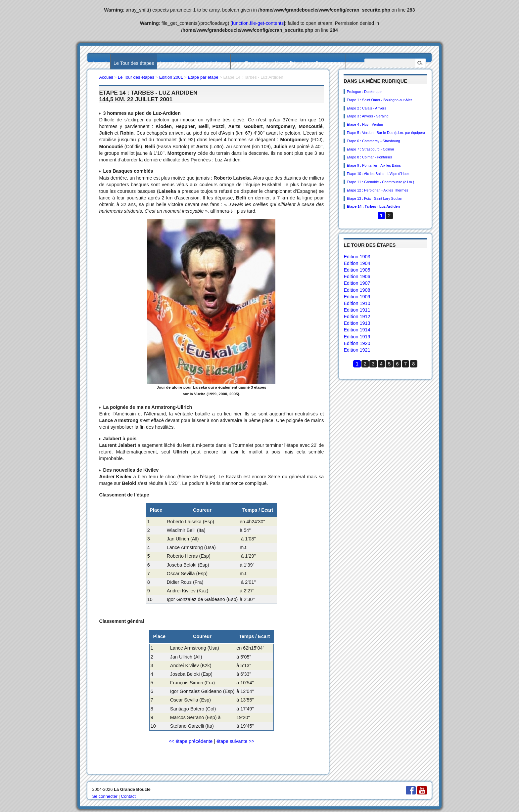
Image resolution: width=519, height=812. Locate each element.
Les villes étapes (251, 63)
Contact (128, 796)
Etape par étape (203, 77)
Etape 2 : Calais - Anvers (367, 108)
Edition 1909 (357, 297)
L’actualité (285, 63)
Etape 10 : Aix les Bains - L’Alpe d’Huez (378, 174)
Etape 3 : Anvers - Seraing (368, 116)
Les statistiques (211, 63)
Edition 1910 (357, 303)
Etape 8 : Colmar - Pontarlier (370, 157)
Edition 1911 (357, 310)
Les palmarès (174, 63)
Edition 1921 (357, 350)
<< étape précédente (190, 741)
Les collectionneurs (323, 63)
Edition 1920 (357, 343)
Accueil (100, 63)
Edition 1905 (357, 270)
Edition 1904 (357, 263)
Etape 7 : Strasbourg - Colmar (371, 149)
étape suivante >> (235, 741)
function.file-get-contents (258, 23)
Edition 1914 (357, 330)
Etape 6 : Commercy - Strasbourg (374, 141)
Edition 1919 (357, 337)
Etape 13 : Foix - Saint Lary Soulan (375, 198)
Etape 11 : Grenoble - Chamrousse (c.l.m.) (380, 182)
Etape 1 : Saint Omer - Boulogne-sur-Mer (379, 100)
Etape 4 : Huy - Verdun (365, 124)
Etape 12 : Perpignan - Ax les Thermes (377, 190)
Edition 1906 (357, 277)
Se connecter (105, 796)
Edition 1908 (357, 290)
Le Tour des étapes (134, 63)
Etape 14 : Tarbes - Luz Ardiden (373, 206)
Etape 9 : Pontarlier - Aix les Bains (374, 165)
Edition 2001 (171, 77)
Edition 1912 (357, 317)
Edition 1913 (357, 323)
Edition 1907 (357, 283)
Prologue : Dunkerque (364, 92)
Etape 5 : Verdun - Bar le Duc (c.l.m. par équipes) (386, 133)
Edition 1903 (357, 257)
